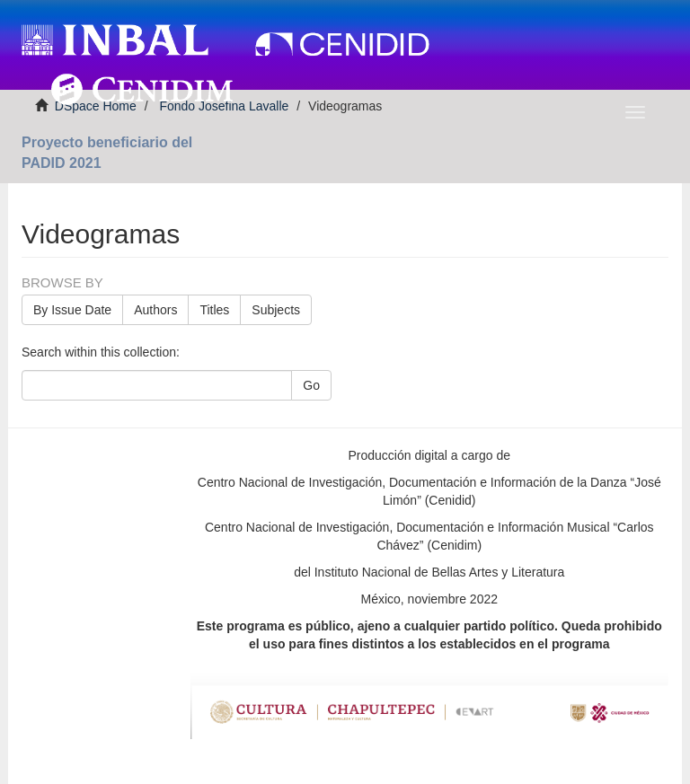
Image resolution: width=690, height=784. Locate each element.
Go (311, 385)
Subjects (276, 310)
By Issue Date (72, 310)
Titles (214, 310)
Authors (155, 310)
